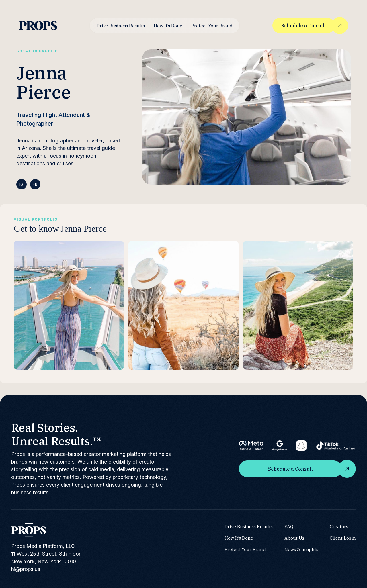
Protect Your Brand (212, 26)
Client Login (343, 538)
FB (35, 184)
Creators (339, 526)
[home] (38, 25)
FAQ (289, 526)
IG (21, 184)
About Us (294, 538)
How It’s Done (168, 26)
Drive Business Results (121, 26)
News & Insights (301, 549)
